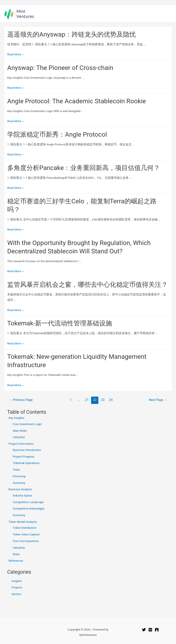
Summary (19, 483)
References (16, 561)
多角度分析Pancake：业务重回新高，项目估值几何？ (84, 168)
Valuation (19, 437)
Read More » (15, 54)
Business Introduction (27, 450)
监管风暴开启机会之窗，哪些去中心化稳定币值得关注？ (87, 284)
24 (111, 400)
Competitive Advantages (29, 508)
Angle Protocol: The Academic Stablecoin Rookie (77, 101)
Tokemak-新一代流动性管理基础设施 (60, 323)
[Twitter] (144, 630)
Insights (17, 581)
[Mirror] (157, 630)
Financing (19, 476)
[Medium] (150, 630)
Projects (17, 587)
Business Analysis (20, 489)
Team (16, 470)
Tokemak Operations (26, 463)
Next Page (158, 400)
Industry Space (22, 495)
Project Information (21, 444)
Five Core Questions (26, 541)
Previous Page (21, 400)
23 (103, 400)
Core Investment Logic (27, 424)
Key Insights (16, 418)
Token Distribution (25, 528)
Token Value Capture (26, 534)
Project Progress (24, 456)
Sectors (16, 594)
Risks (16, 554)
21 (87, 400)
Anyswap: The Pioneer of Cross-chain (60, 68)
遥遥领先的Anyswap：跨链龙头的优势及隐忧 (72, 34)
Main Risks (20, 431)
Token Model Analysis (23, 522)
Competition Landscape (29, 502)
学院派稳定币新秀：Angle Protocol (57, 134)
